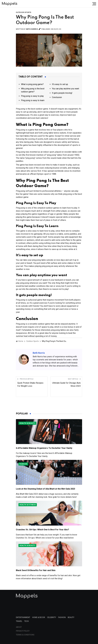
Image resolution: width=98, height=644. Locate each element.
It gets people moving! (62, 93)
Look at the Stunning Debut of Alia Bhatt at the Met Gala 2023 (45, 489)
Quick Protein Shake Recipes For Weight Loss (30, 384)
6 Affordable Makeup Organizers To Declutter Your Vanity (44, 448)
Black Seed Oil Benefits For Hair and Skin (36, 570)
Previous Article (25, 379)
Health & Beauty (27, 423)
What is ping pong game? (32, 84)
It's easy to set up (60, 84)
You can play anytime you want (65, 89)
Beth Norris (32, 29)
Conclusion (57, 97)
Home (20, 341)
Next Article (74, 379)
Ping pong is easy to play (32, 96)
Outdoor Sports (24, 12)
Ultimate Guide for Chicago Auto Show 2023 (66, 384)
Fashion (23, 464)
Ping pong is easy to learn (33, 100)
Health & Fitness (28, 505)
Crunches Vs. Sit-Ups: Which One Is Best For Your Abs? (42, 530)
